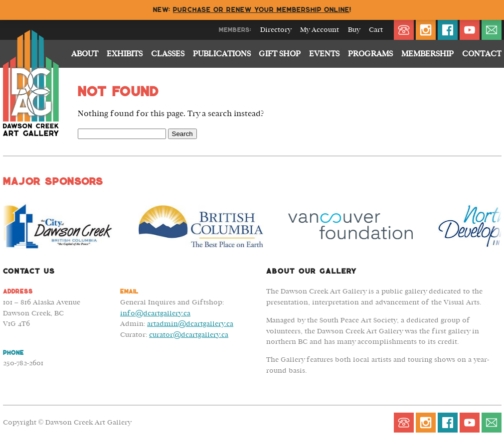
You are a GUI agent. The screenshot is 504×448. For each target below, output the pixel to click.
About (85, 54)
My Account (320, 30)
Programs (370, 54)
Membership (427, 54)
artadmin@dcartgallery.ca (190, 324)
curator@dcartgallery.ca (189, 335)
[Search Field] (122, 134)
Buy (354, 30)
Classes (168, 54)
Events (324, 54)
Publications (222, 54)
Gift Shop (280, 54)
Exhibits (125, 54)
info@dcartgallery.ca (155, 313)
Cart (376, 30)
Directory (276, 30)
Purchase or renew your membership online (261, 10)
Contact (482, 54)
